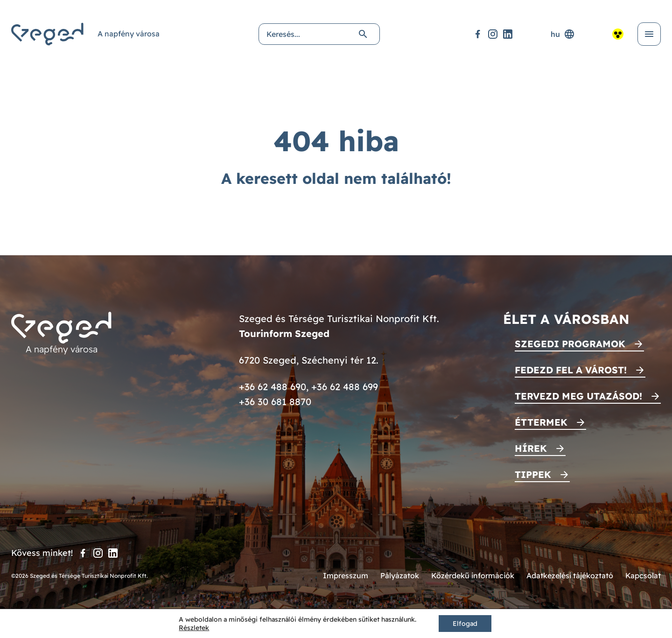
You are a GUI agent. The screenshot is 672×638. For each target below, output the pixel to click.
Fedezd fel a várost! (571, 370)
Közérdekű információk (473, 575)
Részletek (194, 628)
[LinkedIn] (508, 34)
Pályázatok (400, 575)
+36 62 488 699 (345, 387)
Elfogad (465, 624)
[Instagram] (493, 34)
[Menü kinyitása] (649, 34)
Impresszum (346, 575)
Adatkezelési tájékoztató (570, 575)
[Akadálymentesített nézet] (618, 34)
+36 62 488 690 (273, 387)
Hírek (531, 448)
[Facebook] (478, 34)
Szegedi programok (570, 344)
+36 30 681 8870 (275, 402)
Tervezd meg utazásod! (578, 396)
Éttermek (541, 422)
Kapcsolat (643, 575)
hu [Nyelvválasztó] (563, 34)
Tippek (533, 474)
